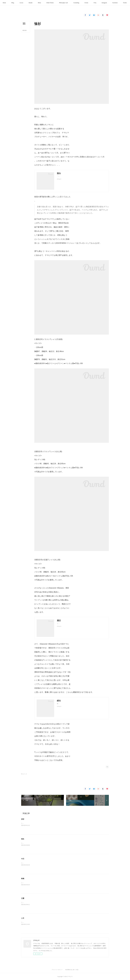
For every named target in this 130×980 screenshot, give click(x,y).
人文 (23, 918)
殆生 (23, 839)
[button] (15, 3)
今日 (23, 859)
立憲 (23, 898)
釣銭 (23, 878)
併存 (23, 819)
